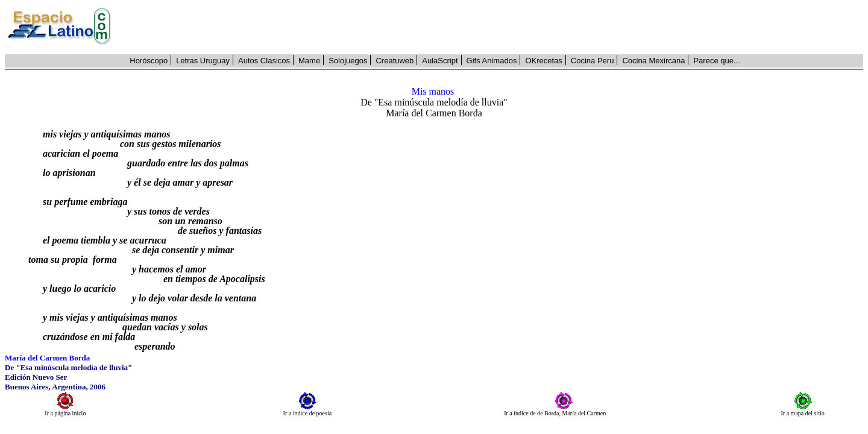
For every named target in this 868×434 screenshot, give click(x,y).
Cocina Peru (593, 61)
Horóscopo (149, 61)
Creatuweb (395, 61)
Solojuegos (348, 61)
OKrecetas (543, 61)
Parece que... (716, 61)
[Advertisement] (494, 27)
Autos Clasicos (264, 61)
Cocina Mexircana (653, 61)
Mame (309, 61)
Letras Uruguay (203, 61)
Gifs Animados (492, 61)
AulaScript (440, 61)
